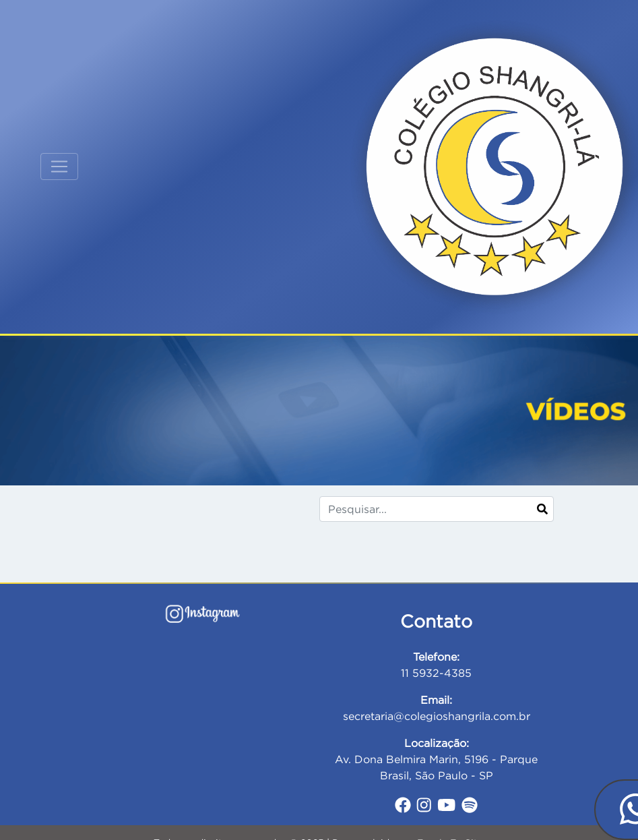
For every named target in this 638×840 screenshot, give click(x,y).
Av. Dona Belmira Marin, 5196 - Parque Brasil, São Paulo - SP (436, 759)
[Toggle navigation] (59, 167)
